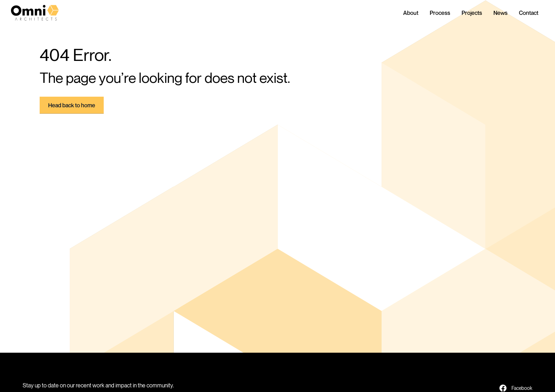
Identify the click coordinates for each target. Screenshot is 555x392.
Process (440, 13)
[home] (41, 13)
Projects (472, 13)
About (411, 13)
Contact (529, 13)
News (500, 13)
